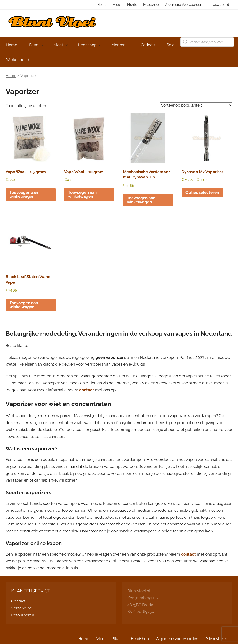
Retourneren (23, 615)
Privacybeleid (219, 5)
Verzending (22, 608)
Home (102, 5)
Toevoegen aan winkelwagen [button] (24, 194)
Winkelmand (18, 60)
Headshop (151, 5)
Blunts (132, 5)
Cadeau (148, 45)
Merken (121, 45)
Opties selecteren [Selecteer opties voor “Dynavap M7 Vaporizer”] (202, 192)
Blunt (36, 45)
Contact (18, 601)
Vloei (117, 5)
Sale (171, 45)
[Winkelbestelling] (196, 105)
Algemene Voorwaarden (184, 5)
